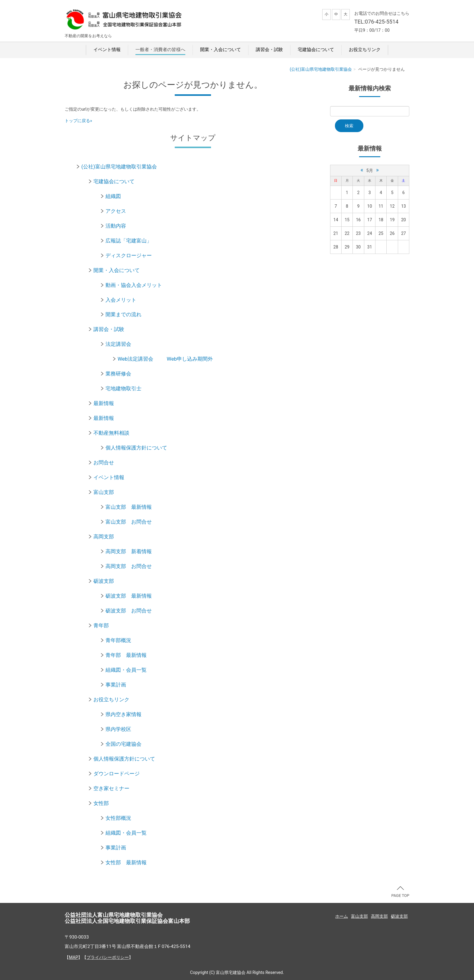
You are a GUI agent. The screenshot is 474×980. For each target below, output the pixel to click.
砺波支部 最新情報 (129, 596)
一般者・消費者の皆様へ (160, 50)
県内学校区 (118, 729)
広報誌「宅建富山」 (129, 241)
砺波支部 (104, 581)
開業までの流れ (123, 314)
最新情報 (104, 403)
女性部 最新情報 (126, 862)
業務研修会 (118, 374)
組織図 (113, 196)
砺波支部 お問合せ (129, 611)
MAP (73, 957)
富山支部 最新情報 (129, 507)
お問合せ (104, 462)
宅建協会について (316, 50)
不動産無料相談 (111, 433)
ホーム (342, 916)
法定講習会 (118, 344)
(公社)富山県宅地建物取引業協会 (321, 69)
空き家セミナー (111, 788)
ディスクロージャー (129, 255)
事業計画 (116, 685)
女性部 (101, 803)
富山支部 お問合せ (129, 522)
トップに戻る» (78, 121)
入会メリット (121, 300)
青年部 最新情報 (126, 655)
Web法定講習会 (135, 359)
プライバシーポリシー (108, 957)
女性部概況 (118, 818)
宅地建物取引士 (123, 388)
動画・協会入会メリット (134, 285)
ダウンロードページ (117, 774)
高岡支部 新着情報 (129, 551)
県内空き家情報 (123, 714)
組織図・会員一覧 (126, 670)
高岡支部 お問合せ (129, 566)
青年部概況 (118, 640)
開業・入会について (221, 50)
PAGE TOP (400, 892)
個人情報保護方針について (136, 448)
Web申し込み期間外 (190, 359)
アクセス (116, 211)
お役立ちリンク (365, 50)
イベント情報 (107, 50)
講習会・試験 (269, 50)
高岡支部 (104, 537)
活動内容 (116, 226)
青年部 (101, 625)
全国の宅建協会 (123, 744)
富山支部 (104, 492)
